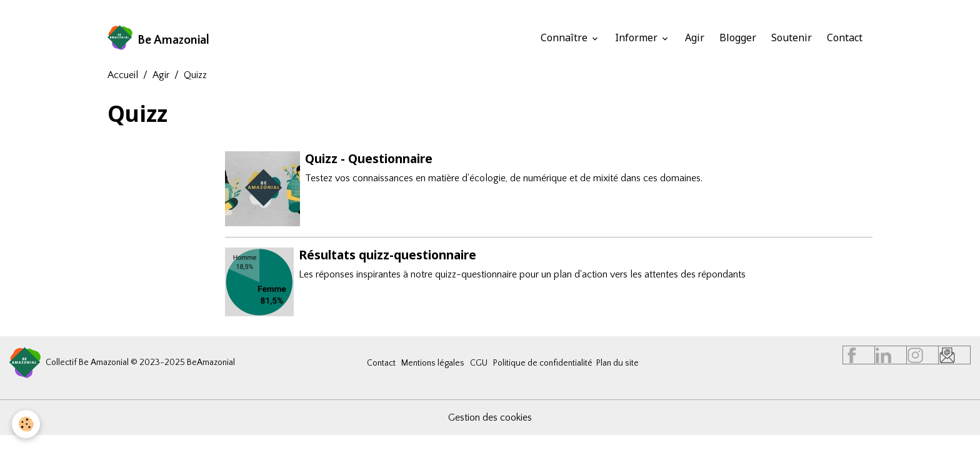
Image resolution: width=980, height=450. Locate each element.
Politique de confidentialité (543, 362)
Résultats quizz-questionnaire (387, 254)
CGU (479, 362)
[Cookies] (27, 424)
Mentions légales (433, 362)
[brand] (159, 37)
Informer (637, 37)
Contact (845, 37)
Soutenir (792, 37)
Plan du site (617, 362)
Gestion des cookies (490, 417)
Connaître (565, 37)
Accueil (123, 75)
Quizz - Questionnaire (369, 158)
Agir (695, 37)
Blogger (738, 37)
